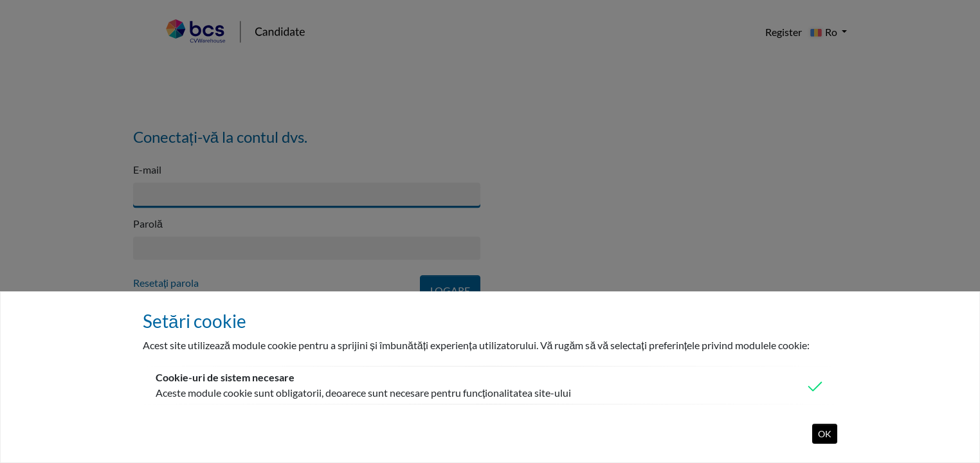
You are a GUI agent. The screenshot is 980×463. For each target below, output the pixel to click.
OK (825, 434)
